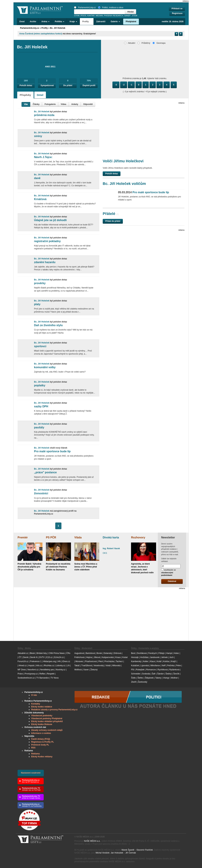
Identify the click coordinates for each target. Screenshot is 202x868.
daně (37, 178)
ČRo (68, 653)
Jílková (97, 657)
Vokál (108, 666)
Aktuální (130, 43)
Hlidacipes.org (49, 661)
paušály (39, 427)
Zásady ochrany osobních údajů (47, 730)
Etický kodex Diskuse (42, 724)
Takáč (77, 666)
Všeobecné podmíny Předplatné (47, 718)
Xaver (86, 670)
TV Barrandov (43, 678)
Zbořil (134, 682)
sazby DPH (41, 406)
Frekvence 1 (36, 661)
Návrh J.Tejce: (43, 157)
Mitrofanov (155, 666)
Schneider (136, 674)
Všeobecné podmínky (42, 716)
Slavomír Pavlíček (145, 850)
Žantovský (143, 682)
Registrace (177, 13)
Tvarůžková (87, 666)
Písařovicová (91, 661)
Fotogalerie (50, 104)
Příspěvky (25, 95)
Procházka (109, 661)
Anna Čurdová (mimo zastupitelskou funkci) (41, 34)
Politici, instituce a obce (111, 8)
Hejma (89, 657)
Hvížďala (144, 657)
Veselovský (99, 666)
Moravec (79, 661)
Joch (171, 657)
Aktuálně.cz (23, 653)
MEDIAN (99, 16)
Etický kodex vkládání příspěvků (47, 721)
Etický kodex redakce (42, 707)
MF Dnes (22, 670)
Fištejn (161, 653)
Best (133, 653)
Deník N (34, 657)
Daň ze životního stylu (48, 325)
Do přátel (68, 85)
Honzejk (135, 657)
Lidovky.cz (60, 666)
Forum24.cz (23, 661)
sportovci (40, 346)
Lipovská (145, 666)
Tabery (158, 678)
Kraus (118, 657)
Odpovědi (88, 104)
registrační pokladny (47, 241)
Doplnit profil (89, 85)
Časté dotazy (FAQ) (41, 739)
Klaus (153, 661)
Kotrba (166, 661)
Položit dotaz (26, 85)
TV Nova (55, 678)
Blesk (32, 653)
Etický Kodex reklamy (42, 757)
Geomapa (159, 43)
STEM (135, 16)
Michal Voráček (102, 853)
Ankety (75, 104)
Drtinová (117, 653)
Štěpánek (149, 678)
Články (36, 104)
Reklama (35, 754)
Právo (20, 674)
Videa (63, 104)
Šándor (160, 674)
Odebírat (172, 581)
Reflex (42, 674)
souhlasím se (169, 572)
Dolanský (108, 653)
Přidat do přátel (113, 221)
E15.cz (49, 657)
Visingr (166, 678)
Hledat (131, 12)
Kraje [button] (73, 22)
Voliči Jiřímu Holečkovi (123, 161)
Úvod (22, 22)
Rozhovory (138, 537)
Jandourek (155, 657)
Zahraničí (101, 22)
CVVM (77, 16)
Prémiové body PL (40, 745)
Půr (133, 670)
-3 (116, 85)
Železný (94, 670)
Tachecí (119, 661)
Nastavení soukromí (31, 773)
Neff (164, 666)
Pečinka (171, 666)
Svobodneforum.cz (26, 678)
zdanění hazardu (45, 262)
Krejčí (173, 661)
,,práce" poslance (45, 472)
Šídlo (133, 678)
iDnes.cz (66, 661)
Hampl (169, 653)
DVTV (42, 657)
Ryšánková (174, 670)
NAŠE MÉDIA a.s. (92, 841)
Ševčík (176, 674)
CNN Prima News (56, 653)
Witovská (116, 666)
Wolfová (78, 670)
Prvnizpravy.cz (31, 674)
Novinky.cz (60, 670)
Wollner (174, 678)
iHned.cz (23, 666)
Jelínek (164, 657)
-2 (124, 85)
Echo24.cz (59, 657)
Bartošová (90, 653)
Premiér (23, 537)
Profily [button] (87, 22)
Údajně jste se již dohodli (50, 220)
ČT (20, 657)
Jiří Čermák (131, 853)
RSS (33, 748)
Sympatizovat (47, 85)
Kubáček (135, 666)
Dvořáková (142, 653)
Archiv (33, 22)
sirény (38, 136)
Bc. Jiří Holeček (58, 28)
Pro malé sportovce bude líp (52, 451)
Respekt (51, 674)
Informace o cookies (41, 733)
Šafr (154, 674)
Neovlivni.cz (33, 670)
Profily (45, 28)
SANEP (127, 16)
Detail (40, 95)
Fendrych (153, 653)
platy (37, 304)
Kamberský (136, 661)
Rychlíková (163, 670)
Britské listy (42, 653)
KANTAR (91, 16)
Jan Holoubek (117, 853)
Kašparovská (108, 657)
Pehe (178, 666)
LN (68, 666)
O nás (34, 695)
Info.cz (39, 666)
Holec (176, 653)
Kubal (125, 657)
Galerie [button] (115, 22)
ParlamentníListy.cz (85, 8)
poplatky (40, 385)
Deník (26, 657)
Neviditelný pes (47, 670)
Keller (146, 661)
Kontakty (36, 704)
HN (59, 661)
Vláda (78, 537)
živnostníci (41, 493)
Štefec (140, 678)
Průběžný (144, 43)
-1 (131, 85)
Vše (26, 104)
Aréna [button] (45, 22)
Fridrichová (79, 657)
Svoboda (146, 674)
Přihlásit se (177, 9)
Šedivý (169, 674)
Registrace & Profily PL (43, 742)
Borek (99, 653)
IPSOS (83, 16)
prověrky (40, 283)
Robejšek (140, 670)
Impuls (31, 666)
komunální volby (45, 367)
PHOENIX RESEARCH (114, 16)
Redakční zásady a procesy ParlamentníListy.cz (54, 710)
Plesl (100, 661)
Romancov (151, 670)
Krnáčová (40, 199)
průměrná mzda (44, 115)
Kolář (159, 661)
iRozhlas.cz (49, 666)
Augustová (79, 653)
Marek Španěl (128, 850)
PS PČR (51, 537)
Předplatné (131, 22)
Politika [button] (60, 22)
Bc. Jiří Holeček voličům (124, 184)
